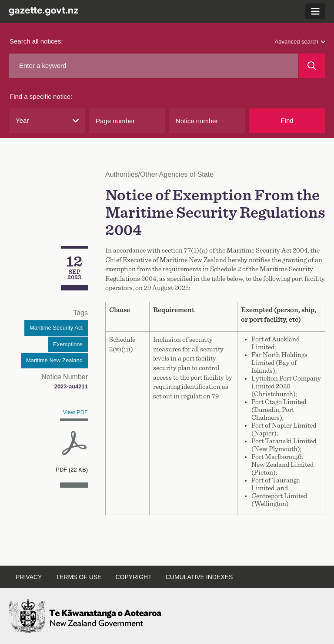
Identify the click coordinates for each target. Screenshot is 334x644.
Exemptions (68, 344)
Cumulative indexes (199, 577)
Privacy (29, 577)
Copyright (133, 577)
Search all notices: (36, 41)
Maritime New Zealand (54, 360)
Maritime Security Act (56, 328)
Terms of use (78, 577)
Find (287, 120)
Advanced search (300, 42)
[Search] (312, 66)
